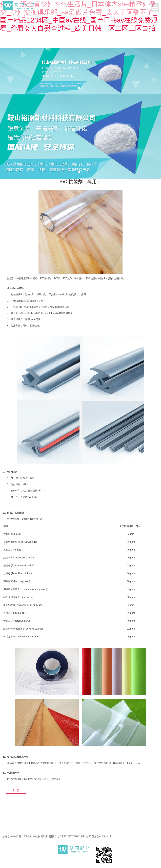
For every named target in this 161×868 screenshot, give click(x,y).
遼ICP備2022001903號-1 (75, 836)
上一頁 (16, 790)
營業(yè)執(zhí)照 (102, 836)
